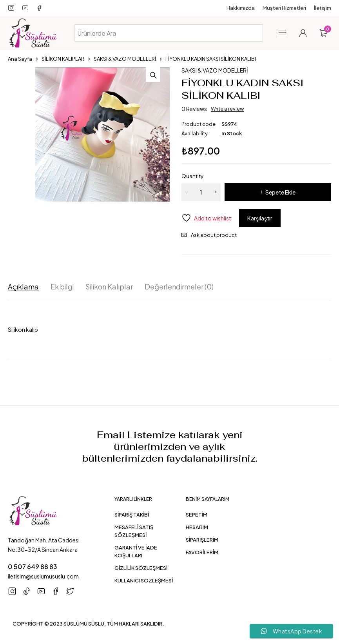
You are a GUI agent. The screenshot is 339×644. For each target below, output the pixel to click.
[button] (162, 75)
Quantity (192, 176)
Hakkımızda (241, 8)
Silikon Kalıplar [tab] (109, 287)
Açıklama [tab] (23, 287)
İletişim (323, 8)
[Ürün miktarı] (201, 192)
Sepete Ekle (280, 192)
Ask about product (214, 235)
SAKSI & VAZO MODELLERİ (125, 59)
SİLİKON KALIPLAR (63, 59)
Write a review (227, 109)
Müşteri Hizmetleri (284, 8)
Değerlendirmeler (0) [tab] (179, 287)
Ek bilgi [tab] (62, 287)
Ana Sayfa (20, 59)
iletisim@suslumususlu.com (43, 576)
